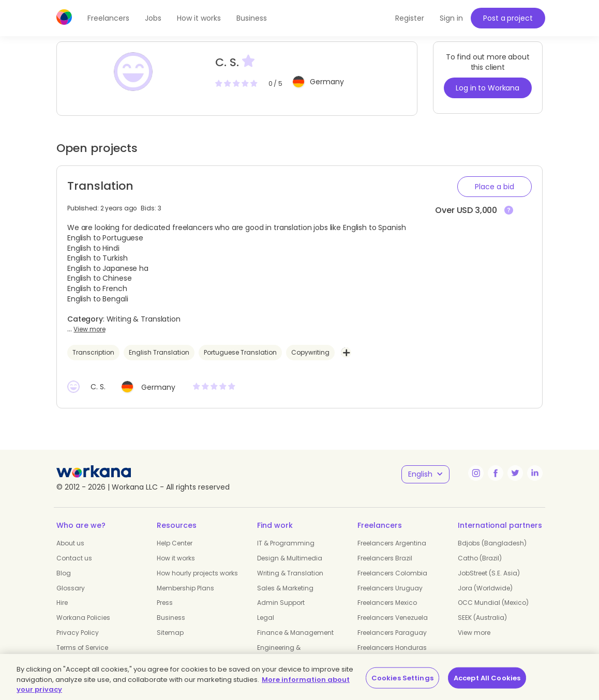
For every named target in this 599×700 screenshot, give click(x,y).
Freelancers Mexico (387, 603)
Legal (266, 618)
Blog (64, 573)
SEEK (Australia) (482, 618)
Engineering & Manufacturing (281, 652)
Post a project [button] (508, 18)
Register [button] (410, 18)
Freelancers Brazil (385, 558)
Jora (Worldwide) (485, 588)
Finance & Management (295, 633)
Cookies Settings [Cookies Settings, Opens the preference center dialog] (402, 678)
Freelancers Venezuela (393, 618)
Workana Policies (83, 618)
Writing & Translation (290, 573)
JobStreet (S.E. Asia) (489, 573)
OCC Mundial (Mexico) (493, 603)
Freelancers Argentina (392, 543)
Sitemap (170, 633)
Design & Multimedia (290, 558)
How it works (199, 18)
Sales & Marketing (285, 588)
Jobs (153, 18)
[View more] (509, 211)
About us (70, 543)
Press (165, 603)
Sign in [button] (451, 18)
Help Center (175, 543)
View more (89, 329)
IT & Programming (286, 543)
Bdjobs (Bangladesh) (492, 543)
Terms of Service (82, 648)
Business (252, 18)
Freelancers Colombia (392, 573)
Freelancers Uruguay (390, 588)
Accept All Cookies (487, 678)
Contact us (74, 558)
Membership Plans (185, 588)
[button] (495, 187)
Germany (327, 82)
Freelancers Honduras (392, 648)
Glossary (71, 588)
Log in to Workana (488, 88)
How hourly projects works (197, 573)
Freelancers (108, 18)
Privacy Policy (78, 633)
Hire (62, 603)
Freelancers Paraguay (392, 633)
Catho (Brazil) (480, 558)
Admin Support (281, 603)
